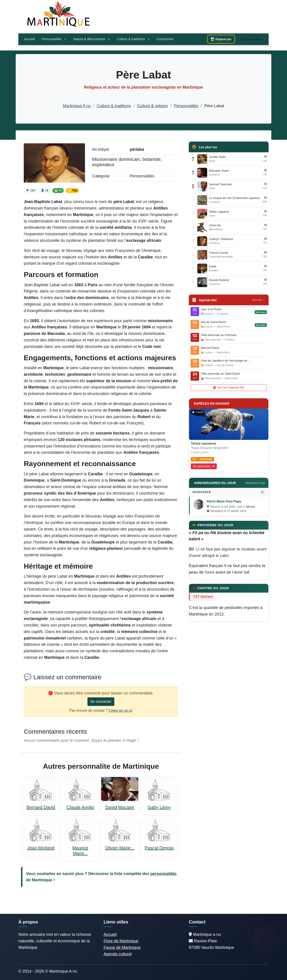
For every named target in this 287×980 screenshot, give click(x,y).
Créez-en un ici (121, 710)
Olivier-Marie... (120, 848)
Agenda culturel (118, 954)
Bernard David (41, 807)
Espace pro (221, 39)
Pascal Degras (159, 848)
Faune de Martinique (122, 947)
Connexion (251, 39)
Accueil (29, 39)
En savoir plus (204, 466)
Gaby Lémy (159, 807)
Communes (165, 39)
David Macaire (120, 807)
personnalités (164, 874)
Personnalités (54, 39)
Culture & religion (152, 106)
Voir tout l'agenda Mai (229, 388)
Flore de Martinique (121, 941)
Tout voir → (259, 300)
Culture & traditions (133, 39)
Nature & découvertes (92, 39)
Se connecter (101, 702)
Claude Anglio (80, 807)
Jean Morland (41, 848)
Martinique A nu (77, 106)
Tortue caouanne (203, 443)
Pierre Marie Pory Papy (224, 501)
